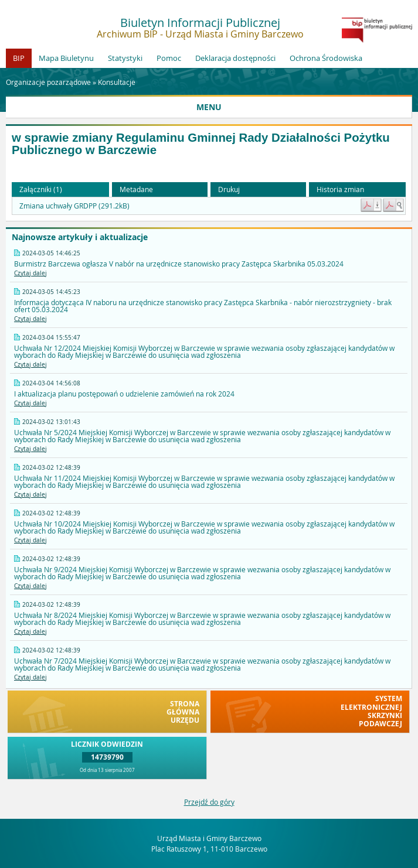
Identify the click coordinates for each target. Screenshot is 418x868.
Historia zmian (340, 189)
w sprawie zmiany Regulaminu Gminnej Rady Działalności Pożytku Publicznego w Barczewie (201, 144)
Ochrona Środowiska (326, 58)
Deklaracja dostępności (235, 58)
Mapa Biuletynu (66, 58)
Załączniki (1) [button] (41, 189)
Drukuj (229, 189)
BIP (19, 58)
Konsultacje (117, 82)
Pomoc (169, 58)
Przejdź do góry (209, 802)
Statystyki (125, 58)
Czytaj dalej (30, 273)
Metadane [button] (136, 189)
